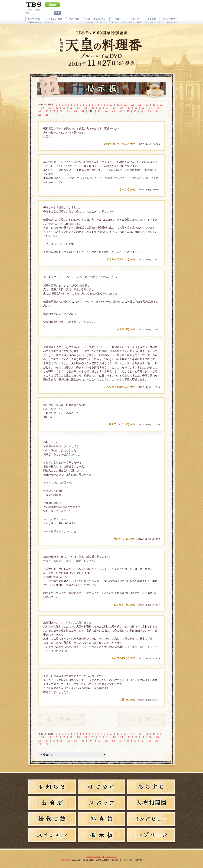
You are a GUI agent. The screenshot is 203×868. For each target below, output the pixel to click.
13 (133, 105)
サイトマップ (111, 857)
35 (40, 111)
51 (157, 111)
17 (161, 105)
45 (114, 111)
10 (111, 105)
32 (143, 108)
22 (71, 108)
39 (68, 111)
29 (122, 108)
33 (150, 108)
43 (99, 111)
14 (140, 105)
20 (57, 108)
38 (61, 111)
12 (125, 105)
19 (50, 108)
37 (54, 111)
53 (47, 114)
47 (128, 111)
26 (100, 108)
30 (129, 108)
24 (86, 108)
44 (106, 111)
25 (93, 108)
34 (158, 108)
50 (150, 111)
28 (114, 108)
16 (154, 105)
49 (142, 111)
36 (47, 111)
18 (43, 108)
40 (76, 111)
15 (147, 105)
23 (79, 108)
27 (107, 108)
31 (136, 108)
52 (40, 114)
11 (118, 105)
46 (121, 111)
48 (135, 111)
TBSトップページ (94, 857)
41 (83, 111)
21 (64, 108)
